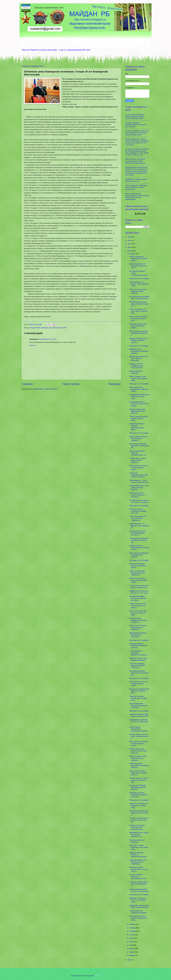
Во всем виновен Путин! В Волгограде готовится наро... (139, 318)
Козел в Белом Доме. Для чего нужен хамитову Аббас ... (138, 613)
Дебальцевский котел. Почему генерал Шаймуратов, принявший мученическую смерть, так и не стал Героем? (137, 142)
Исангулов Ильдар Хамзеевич (136, 372)
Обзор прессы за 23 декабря (139, 678)
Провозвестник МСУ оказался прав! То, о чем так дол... (138, 869)
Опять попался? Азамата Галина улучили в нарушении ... (138, 627)
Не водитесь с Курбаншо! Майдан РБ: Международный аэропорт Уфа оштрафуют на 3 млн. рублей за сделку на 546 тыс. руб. (137, 152)
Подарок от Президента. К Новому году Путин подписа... (138, 340)
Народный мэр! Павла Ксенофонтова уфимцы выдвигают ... (138, 795)
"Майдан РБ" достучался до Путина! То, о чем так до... (139, 592)
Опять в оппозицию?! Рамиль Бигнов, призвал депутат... (138, 259)
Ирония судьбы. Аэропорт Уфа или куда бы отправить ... (138, 438)
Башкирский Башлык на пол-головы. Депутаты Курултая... (139, 487)
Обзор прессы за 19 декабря (139, 895)
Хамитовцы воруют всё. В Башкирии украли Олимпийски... (138, 862)
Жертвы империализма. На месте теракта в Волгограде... (139, 358)
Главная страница (71, 384)
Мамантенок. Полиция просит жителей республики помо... (137, 827)
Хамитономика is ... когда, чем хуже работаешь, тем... (139, 481)
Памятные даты (46, 328)
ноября (132, 924)
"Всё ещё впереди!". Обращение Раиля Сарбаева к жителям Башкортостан (136, 187)
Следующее (27, 384)
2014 (130, 247)
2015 (130, 244)
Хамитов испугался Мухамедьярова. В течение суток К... (139, 548)
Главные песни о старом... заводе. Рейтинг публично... (138, 460)
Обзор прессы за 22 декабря (139, 711)
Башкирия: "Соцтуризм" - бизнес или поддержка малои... (138, 900)
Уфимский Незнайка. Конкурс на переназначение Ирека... (138, 855)
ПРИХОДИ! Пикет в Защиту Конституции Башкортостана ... (139, 835)
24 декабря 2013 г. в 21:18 (47, 339)
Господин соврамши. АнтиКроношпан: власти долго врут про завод (136, 125)
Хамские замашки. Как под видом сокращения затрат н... (139, 736)
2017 (130, 240)
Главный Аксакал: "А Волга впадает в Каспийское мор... (139, 780)
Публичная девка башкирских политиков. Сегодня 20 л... (138, 620)
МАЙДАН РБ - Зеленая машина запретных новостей (136, 180)
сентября (133, 931)
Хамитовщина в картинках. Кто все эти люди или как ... (139, 722)
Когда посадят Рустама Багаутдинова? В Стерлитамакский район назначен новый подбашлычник (137, 196)
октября (133, 928)
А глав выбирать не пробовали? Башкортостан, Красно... (139, 653)
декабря (133, 254)
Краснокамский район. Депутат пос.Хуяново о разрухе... (138, 566)
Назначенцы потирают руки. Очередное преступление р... (139, 813)
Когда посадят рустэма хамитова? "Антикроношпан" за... (138, 453)
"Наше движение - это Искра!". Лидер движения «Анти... (139, 284)
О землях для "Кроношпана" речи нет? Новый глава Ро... (139, 820)
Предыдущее (115, 384)
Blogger (97, 976)
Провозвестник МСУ (60, 328)
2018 (130, 237)
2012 (130, 960)
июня (132, 942)
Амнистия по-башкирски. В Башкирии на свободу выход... (139, 805)
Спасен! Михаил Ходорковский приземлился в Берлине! (138, 729)
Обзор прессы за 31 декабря (139, 278)
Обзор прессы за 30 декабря (139, 346)
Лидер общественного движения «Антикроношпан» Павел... (137, 427)
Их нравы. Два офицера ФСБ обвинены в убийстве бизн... (139, 691)
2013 (130, 251)
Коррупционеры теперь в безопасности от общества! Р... (138, 635)
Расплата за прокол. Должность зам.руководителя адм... (138, 876)
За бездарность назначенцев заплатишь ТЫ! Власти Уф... (139, 540)
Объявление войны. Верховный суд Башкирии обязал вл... (139, 765)
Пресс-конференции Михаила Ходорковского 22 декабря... (139, 705)
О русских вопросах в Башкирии (137, 841)
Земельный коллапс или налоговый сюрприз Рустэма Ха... (137, 533)
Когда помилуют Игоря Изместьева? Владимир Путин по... (138, 773)
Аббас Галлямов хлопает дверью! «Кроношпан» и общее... (139, 378)
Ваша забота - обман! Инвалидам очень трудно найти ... (139, 847)
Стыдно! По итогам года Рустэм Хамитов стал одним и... (138, 605)
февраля (133, 955)
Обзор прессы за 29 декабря (139, 384)
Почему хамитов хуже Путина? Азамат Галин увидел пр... (138, 751)
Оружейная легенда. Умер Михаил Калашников (138, 659)
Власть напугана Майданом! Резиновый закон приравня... (139, 555)
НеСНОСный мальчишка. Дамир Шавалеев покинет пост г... (139, 304)
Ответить (32, 345)
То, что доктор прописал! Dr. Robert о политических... (139, 587)
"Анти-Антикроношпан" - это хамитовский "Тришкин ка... (138, 518)
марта (132, 952)
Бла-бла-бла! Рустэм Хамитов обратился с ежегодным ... (137, 495)
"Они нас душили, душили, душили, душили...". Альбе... (139, 418)
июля (132, 938)
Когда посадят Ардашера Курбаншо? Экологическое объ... (139, 446)
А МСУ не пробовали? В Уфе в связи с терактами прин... (139, 311)
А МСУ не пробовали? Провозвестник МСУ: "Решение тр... (138, 573)
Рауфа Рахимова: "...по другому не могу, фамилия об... (139, 526)
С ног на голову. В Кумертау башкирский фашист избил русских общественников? (135, 116)
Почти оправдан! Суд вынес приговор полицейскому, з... (139, 333)
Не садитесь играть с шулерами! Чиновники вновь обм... (138, 511)
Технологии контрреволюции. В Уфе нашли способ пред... (139, 475)
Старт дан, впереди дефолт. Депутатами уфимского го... (139, 884)
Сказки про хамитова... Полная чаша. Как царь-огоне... (138, 698)
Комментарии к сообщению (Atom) (45, 389)
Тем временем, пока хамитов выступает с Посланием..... (139, 501)
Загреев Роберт (35, 328)
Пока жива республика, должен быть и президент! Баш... (139, 673)
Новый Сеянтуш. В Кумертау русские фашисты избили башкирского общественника (135, 161)
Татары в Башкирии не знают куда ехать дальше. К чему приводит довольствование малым (137, 133)
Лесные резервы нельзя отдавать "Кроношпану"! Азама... (139, 918)
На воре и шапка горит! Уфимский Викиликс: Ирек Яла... (138, 411)
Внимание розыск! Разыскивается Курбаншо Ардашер (139, 351)
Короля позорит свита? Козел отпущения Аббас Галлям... (138, 580)
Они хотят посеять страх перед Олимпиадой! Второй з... (138, 326)
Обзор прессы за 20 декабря (139, 800)
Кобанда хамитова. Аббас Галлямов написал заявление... (138, 758)
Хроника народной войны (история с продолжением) (139, 890)
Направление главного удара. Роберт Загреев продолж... (139, 906)
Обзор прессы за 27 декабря (139, 433)
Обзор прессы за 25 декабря (139, 560)
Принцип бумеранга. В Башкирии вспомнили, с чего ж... (138, 266)
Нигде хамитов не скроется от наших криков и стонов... (139, 468)
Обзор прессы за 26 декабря (139, 506)
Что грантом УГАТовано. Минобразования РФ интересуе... (138, 787)
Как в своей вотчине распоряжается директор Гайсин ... (139, 389)
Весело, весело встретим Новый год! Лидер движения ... (138, 291)
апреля (132, 948)
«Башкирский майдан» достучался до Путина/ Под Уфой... (138, 598)
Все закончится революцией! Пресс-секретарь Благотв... (139, 298)
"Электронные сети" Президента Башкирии (138, 912)
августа (132, 935)
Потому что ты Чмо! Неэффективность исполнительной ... (137, 366)
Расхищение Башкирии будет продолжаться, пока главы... (139, 396)
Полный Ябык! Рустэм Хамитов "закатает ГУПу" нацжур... (139, 404)
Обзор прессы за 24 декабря (139, 640)
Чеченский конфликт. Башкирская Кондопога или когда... (138, 646)
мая (131, 945)
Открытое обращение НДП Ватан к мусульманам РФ (139, 715)
